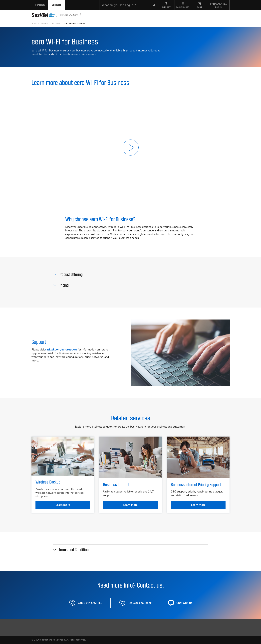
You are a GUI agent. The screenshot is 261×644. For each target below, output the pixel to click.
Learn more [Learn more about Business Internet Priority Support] (198, 505)
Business (44, 23)
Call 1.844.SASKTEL (86, 599)
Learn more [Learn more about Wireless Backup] (63, 505)
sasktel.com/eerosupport (61, 350)
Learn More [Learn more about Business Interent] (130, 505)
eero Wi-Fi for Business (74, 23)
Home (34, 23)
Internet (56, 23)
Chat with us (180, 599)
